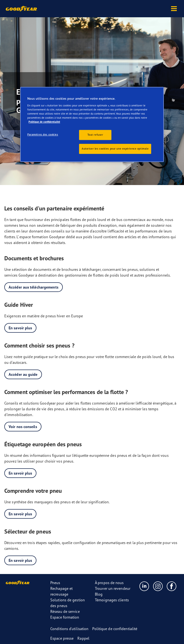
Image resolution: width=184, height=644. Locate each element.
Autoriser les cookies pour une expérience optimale (115, 149)
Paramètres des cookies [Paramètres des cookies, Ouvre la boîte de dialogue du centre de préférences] (43, 134)
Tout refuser (95, 135)
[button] (174, 9)
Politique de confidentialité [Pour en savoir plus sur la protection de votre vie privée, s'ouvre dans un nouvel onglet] (44, 122)
